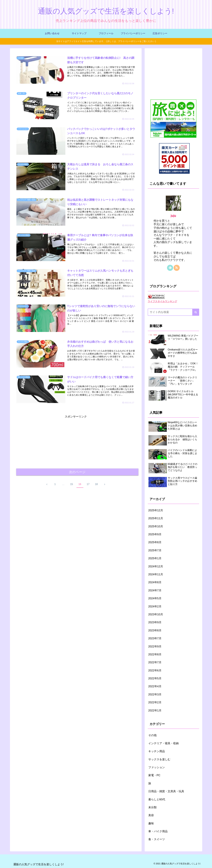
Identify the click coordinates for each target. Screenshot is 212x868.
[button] (196, 312)
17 (88, 484)
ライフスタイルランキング (162, 301)
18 (96, 484)
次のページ (77, 472)
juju (173, 216)
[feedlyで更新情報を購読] (170, 268)
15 (72, 484)
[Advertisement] (76, 440)
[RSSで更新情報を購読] (177, 268)
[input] (173, 312)
